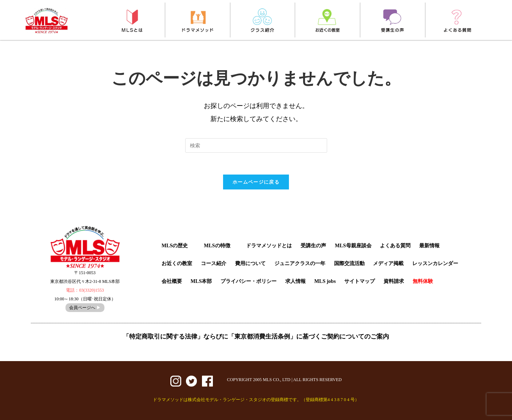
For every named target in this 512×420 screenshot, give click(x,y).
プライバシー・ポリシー (249, 281)
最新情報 (429, 246)
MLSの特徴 (217, 246)
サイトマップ (360, 281)
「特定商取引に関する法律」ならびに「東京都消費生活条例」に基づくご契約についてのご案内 (256, 337)
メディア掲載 (388, 263)
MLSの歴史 (175, 246)
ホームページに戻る (256, 182)
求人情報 (295, 281)
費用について (250, 263)
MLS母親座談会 (353, 246)
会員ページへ (85, 308)
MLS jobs (325, 281)
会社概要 (172, 281)
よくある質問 (395, 246)
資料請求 (394, 281)
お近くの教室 (177, 263)
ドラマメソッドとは (269, 246)
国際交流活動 (349, 263)
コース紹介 (214, 263)
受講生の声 (313, 246)
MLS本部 (201, 281)
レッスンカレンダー (435, 263)
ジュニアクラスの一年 (300, 263)
